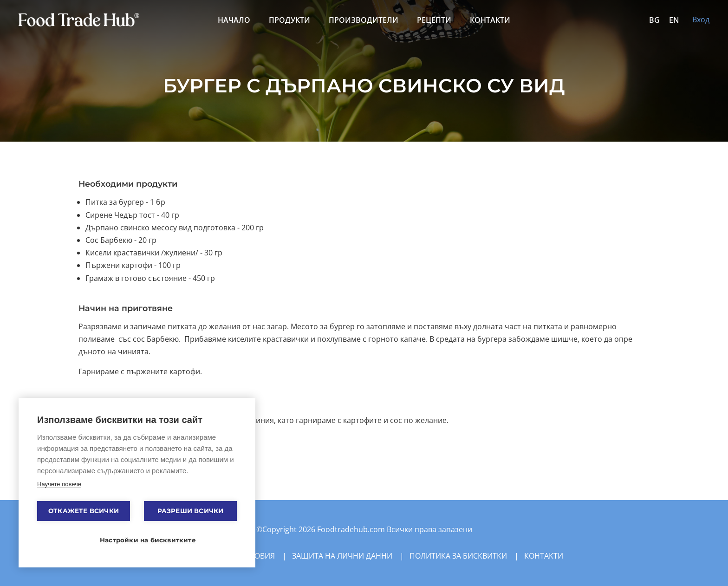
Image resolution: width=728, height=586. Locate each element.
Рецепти (434, 20)
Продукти (289, 20)
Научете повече (59, 484)
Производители (364, 20)
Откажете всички (84, 511)
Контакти (490, 20)
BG (654, 20)
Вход (701, 20)
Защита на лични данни (342, 556)
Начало (234, 20)
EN (674, 20)
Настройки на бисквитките (142, 540)
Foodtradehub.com (352, 529)
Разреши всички (191, 511)
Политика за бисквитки (458, 556)
